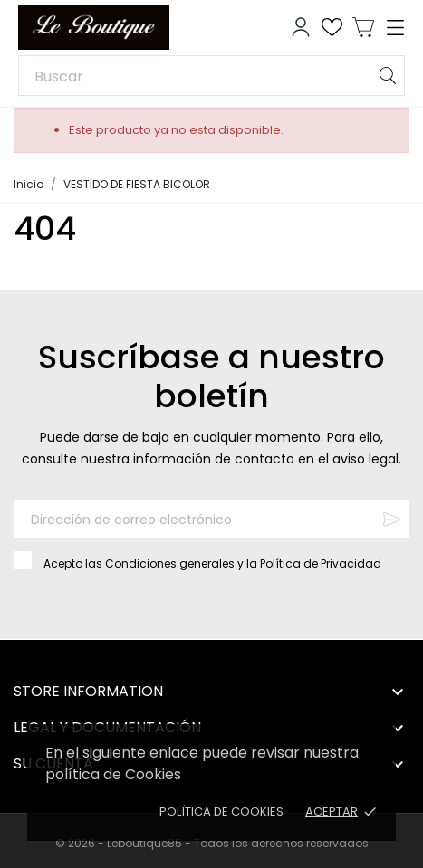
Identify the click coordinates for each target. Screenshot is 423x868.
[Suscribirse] (392, 519)
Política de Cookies (221, 811)
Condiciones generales (170, 563)
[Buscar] (211, 76)
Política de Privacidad (321, 563)
